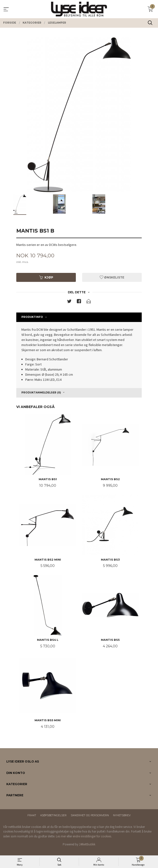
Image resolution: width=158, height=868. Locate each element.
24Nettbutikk (87, 844)
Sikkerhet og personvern (90, 815)
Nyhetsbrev (122, 815)
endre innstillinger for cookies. (92, 836)
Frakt (32, 815)
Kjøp (46, 277)
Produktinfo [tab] (32, 317)
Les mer (61, 836)
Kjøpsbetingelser (53, 815)
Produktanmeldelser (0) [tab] (41, 393)
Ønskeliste (112, 277)
